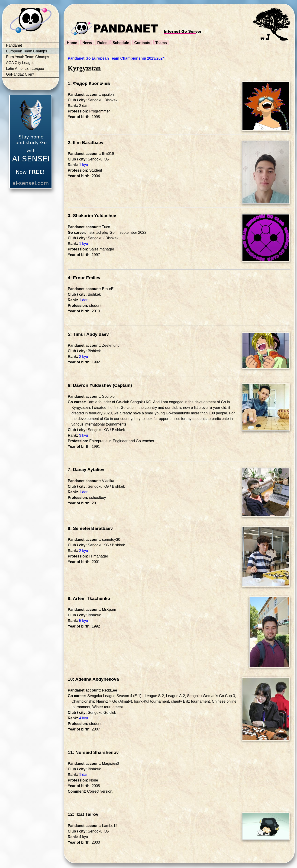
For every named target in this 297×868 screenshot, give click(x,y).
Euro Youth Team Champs (28, 57)
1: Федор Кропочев (89, 83)
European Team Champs (27, 51)
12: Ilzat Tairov (83, 814)
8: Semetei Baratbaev (90, 528)
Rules (102, 43)
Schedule (121, 43)
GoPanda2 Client (20, 74)
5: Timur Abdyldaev (88, 334)
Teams (161, 43)
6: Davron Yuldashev (90, 385)
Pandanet (14, 45)
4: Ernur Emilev (84, 278)
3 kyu (84, 435)
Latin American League (25, 69)
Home (72, 43)
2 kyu (84, 357)
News (87, 43)
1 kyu (84, 165)
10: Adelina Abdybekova (93, 679)
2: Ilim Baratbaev (86, 143)
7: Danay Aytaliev (86, 469)
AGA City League (20, 63)
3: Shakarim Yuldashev (92, 216)
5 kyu (84, 621)
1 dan (84, 300)
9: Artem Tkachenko (89, 598)
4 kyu (84, 718)
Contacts (142, 43)
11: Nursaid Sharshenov (93, 752)
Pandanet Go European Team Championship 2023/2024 (116, 58)
